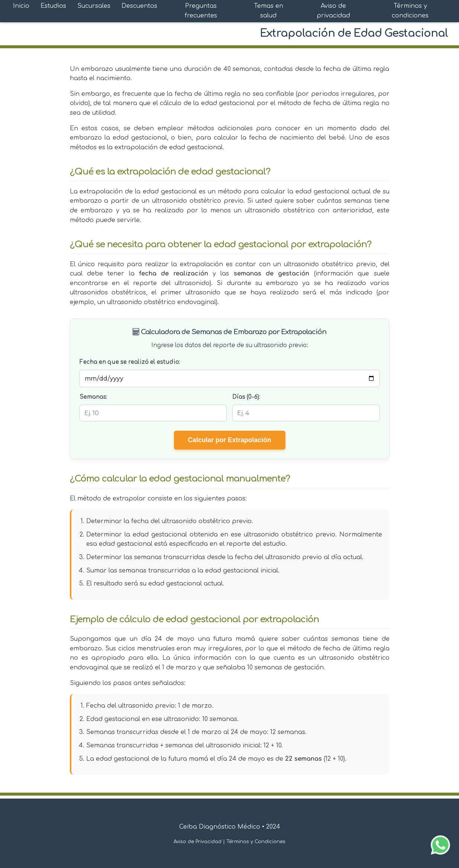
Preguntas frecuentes (201, 11)
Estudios (53, 6)
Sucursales (94, 6)
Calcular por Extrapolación (230, 440)
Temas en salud (269, 11)
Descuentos (139, 6)
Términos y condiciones (410, 11)
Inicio (21, 6)
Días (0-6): (246, 397)
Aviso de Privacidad (198, 842)
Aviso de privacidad (333, 11)
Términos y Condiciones (256, 842)
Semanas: (93, 397)
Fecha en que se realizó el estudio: (130, 362)
